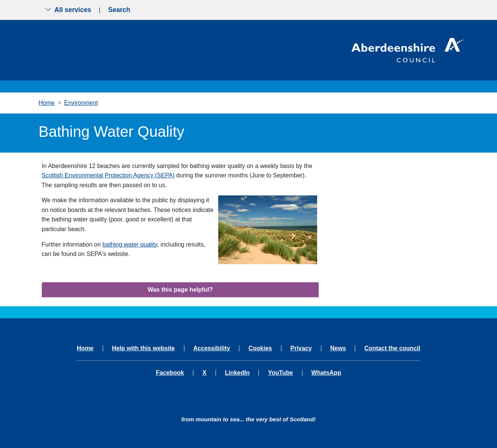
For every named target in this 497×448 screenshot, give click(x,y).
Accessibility (212, 348)
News (338, 348)
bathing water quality (130, 244)
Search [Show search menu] (119, 10)
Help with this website (144, 348)
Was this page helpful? (180, 290)
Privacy (301, 348)
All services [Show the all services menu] (68, 10)
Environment (81, 103)
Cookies (260, 348)
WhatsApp (326, 373)
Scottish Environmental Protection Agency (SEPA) (108, 175)
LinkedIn (237, 373)
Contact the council (392, 348)
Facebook (170, 373)
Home (47, 103)
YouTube (280, 373)
